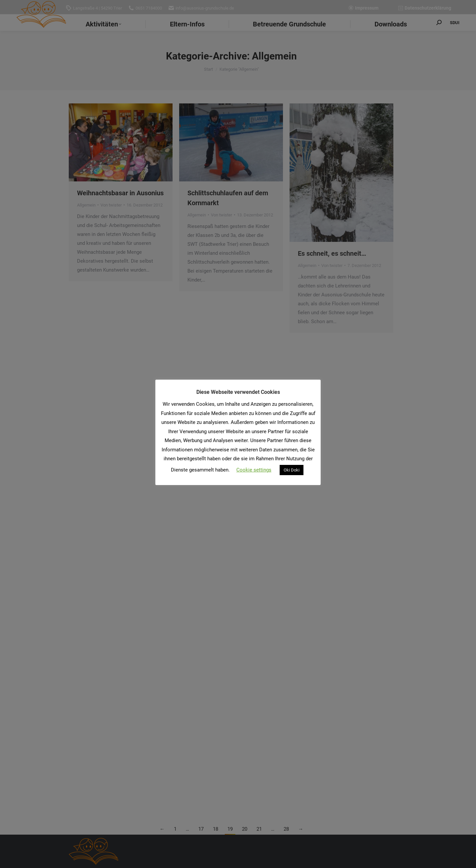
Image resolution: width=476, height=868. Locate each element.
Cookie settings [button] (254, 470)
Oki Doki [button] (292, 470)
